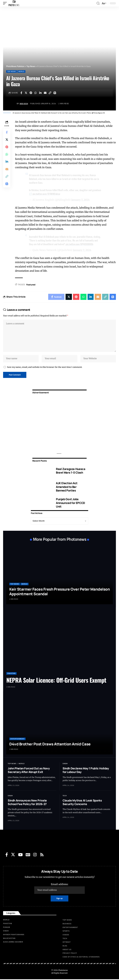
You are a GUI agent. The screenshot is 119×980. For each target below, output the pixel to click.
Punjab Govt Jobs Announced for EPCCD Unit (71, 503)
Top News (12, 71)
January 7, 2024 (80, 200)
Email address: (59, 889)
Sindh (65, 764)
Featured (31, 284)
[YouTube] (20, 855)
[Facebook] (7, 855)
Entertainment (17, 739)
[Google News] (28, 855)
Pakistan (11, 674)
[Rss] (42, 855)
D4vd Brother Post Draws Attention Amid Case (50, 745)
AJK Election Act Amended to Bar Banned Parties (67, 487)
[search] (98, 3)
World (21, 71)
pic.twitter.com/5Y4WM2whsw (47, 194)
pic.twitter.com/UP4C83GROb (80, 244)
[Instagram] (35, 855)
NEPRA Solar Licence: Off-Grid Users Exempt (56, 681)
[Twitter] (13, 855)
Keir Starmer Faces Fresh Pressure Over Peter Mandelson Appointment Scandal (59, 592)
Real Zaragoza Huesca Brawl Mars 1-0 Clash (71, 471)
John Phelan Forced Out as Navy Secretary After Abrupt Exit (29, 771)
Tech (65, 796)
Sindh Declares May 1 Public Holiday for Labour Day (86, 771)
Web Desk (24, 104)
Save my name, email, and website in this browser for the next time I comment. (45, 367)
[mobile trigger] (6, 3)
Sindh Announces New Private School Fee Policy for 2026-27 (27, 803)
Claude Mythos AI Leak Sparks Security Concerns (82, 803)
